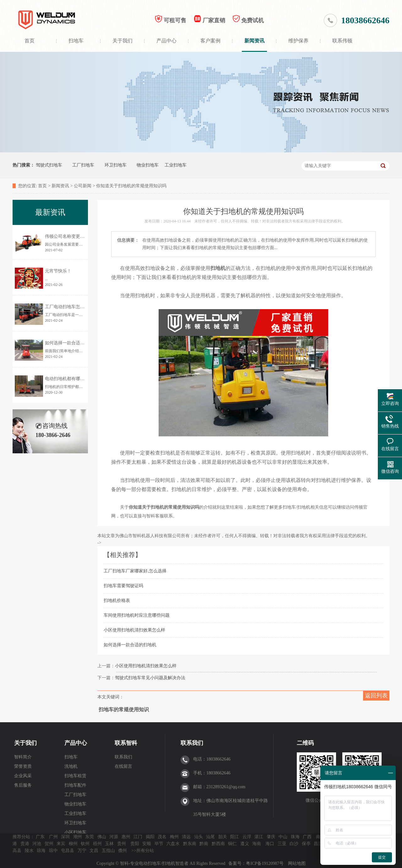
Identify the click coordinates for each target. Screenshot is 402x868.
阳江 (235, 837)
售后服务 (23, 785)
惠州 (126, 837)
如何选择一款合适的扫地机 (130, 645)
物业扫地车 (148, 165)
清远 (186, 837)
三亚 (282, 844)
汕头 (198, 837)
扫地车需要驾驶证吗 (123, 586)
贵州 (122, 844)
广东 (40, 837)
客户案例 (210, 41)
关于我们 (122, 41)
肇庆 (271, 837)
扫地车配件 (75, 785)
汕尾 (210, 837)
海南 (257, 844)
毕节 (159, 844)
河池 (37, 844)
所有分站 (145, 851)
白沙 (294, 844)
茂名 (162, 837)
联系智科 (126, 743)
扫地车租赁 (75, 776)
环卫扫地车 (116, 165)
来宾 (61, 844)
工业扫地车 (176, 165)
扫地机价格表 (117, 601)
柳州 (73, 844)
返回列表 (376, 696)
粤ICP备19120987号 (265, 863)
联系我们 (123, 757)
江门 (138, 837)
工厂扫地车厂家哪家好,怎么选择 (135, 571)
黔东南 (190, 844)
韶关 (223, 837)
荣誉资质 (23, 766)
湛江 (259, 837)
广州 (53, 837)
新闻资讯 (254, 41)
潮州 (78, 837)
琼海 (41, 851)
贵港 (25, 844)
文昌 (94, 851)
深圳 (65, 837)
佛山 (102, 837)
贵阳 (135, 844)
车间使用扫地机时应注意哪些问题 (137, 615)
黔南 (204, 844)
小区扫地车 (75, 832)
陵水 (29, 851)
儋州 (122, 851)
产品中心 (166, 41)
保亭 (306, 844)
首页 (30, 41)
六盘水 (173, 844)
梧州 (97, 844)
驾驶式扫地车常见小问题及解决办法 (150, 678)
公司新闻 (83, 186)
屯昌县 (68, 851)
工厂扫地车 (83, 165)
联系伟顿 (342, 41)
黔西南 (218, 844)
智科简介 (23, 757)
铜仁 (232, 844)
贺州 (49, 844)
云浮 (247, 837)
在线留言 (123, 766)
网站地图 (297, 863)
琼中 (53, 851)
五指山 (108, 851)
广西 (307, 837)
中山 (283, 837)
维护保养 (298, 41)
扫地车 (76, 41)
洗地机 (71, 766)
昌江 (318, 844)
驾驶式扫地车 (49, 165)
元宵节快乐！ (58, 271)
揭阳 (150, 837)
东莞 (90, 837)
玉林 (109, 844)
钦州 (85, 844)
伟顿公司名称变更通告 (67, 236)
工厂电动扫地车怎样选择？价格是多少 (82, 307)
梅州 (174, 837)
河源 (114, 837)
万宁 (82, 851)
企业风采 (23, 776)
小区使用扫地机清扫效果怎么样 (134, 630)
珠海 (295, 837)
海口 (270, 844)
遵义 (245, 844)
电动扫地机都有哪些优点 (69, 379)
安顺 (147, 844)
